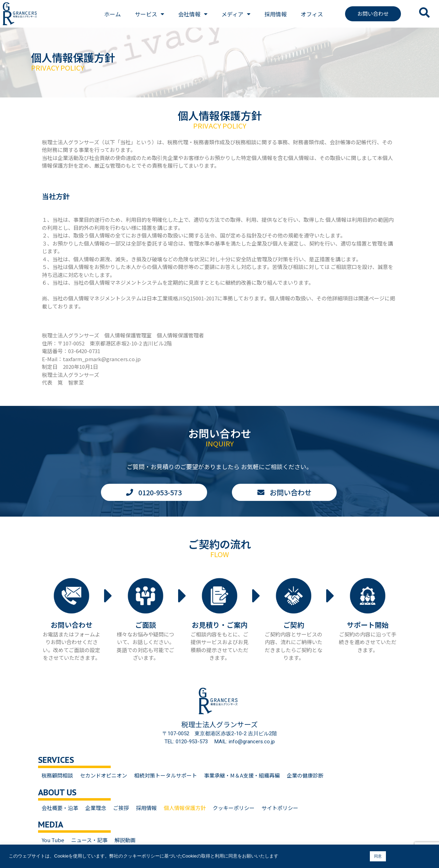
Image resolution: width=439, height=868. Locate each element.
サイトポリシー (280, 808)
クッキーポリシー (234, 808)
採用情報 (276, 14)
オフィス (312, 14)
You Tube (53, 840)
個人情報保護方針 (185, 808)
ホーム (112, 14)
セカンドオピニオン (104, 775)
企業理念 (96, 808)
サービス (149, 14)
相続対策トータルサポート (166, 775)
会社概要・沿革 (60, 808)
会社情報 (193, 14)
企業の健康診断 (305, 775)
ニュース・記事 (89, 840)
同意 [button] (378, 856)
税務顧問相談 (57, 775)
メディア (236, 14)
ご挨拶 (121, 808)
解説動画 (125, 840)
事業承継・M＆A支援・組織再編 (242, 775)
